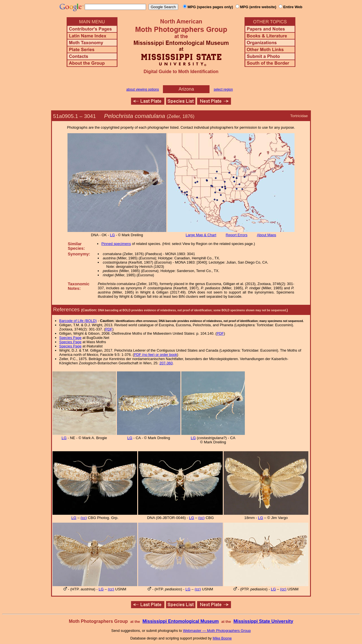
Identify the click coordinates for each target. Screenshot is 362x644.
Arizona (186, 89)
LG (113, 235)
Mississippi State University (263, 621)
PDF (109, 329)
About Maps (267, 235)
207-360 (166, 363)
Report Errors (236, 235)
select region (223, 89)
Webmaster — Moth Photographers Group (217, 631)
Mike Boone (222, 638)
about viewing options (142, 89)
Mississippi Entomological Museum (180, 621)
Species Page (70, 338)
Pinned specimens (116, 244)
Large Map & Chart (201, 235)
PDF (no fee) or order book (155, 355)
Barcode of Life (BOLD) (78, 321)
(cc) (84, 518)
